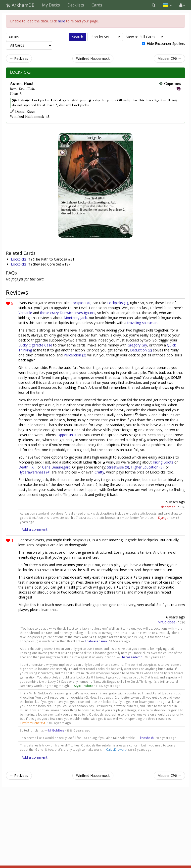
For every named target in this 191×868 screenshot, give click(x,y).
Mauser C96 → (169, 58)
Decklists (76, 5)
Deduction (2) (141, 350)
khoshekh (147, 738)
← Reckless (19, 58)
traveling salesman (142, 323)
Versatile (25, 313)
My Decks (51, 5)
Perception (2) (75, 355)
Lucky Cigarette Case (35, 345)
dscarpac (168, 507)
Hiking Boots (163, 462)
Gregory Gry (137, 345)
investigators (85, 313)
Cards (97, 5)
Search (78, 37)
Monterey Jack (75, 318)
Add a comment (35, 529)
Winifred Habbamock (93, 58)
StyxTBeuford (84, 686)
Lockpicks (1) (118, 303)
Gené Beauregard (56, 467)
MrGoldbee (166, 622)
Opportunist (67, 435)
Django (163, 518)
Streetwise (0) (118, 467)
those (45, 313)
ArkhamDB (20, 5)
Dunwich (67, 313)
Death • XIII (27, 467)
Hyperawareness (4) (34, 472)
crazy (54, 313)
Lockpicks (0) (81, 303)
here (62, 21)
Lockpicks (20, 72)
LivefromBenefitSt (32, 723)
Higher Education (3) (147, 467)
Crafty (99, 472)
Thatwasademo (96, 641)
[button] (154, 5)
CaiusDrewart (116, 749)
